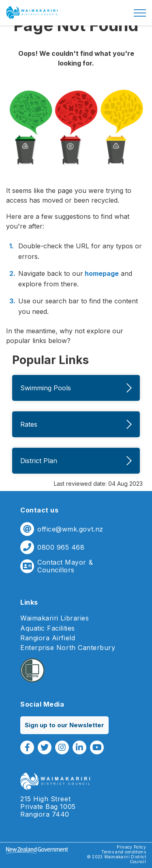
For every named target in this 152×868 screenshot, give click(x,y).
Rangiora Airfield (48, 638)
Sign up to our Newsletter (64, 725)
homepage (101, 273)
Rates (76, 424)
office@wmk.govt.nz (70, 529)
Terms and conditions (124, 852)
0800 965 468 (61, 547)
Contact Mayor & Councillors (65, 566)
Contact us (39, 510)
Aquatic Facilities (48, 628)
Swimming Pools (76, 388)
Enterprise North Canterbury (68, 648)
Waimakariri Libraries (55, 618)
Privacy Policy (131, 847)
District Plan (76, 461)
